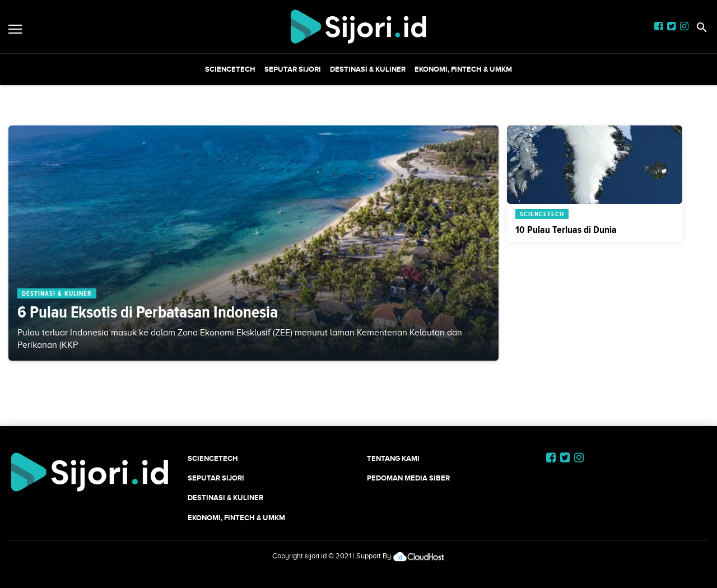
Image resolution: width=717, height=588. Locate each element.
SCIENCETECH (230, 69)
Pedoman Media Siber (408, 478)
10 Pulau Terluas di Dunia (566, 230)
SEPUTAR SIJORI (293, 69)
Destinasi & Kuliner (368, 69)
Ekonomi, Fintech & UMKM (463, 69)
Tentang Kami (393, 458)
